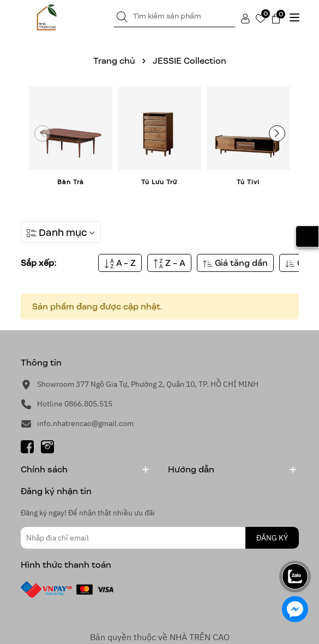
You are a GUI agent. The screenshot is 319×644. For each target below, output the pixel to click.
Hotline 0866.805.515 (75, 404)
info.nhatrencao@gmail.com (85, 423)
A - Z (120, 263)
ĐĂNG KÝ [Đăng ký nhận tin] (272, 538)
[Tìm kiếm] (122, 16)
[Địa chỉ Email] (160, 538)
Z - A (169, 263)
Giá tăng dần (235, 263)
